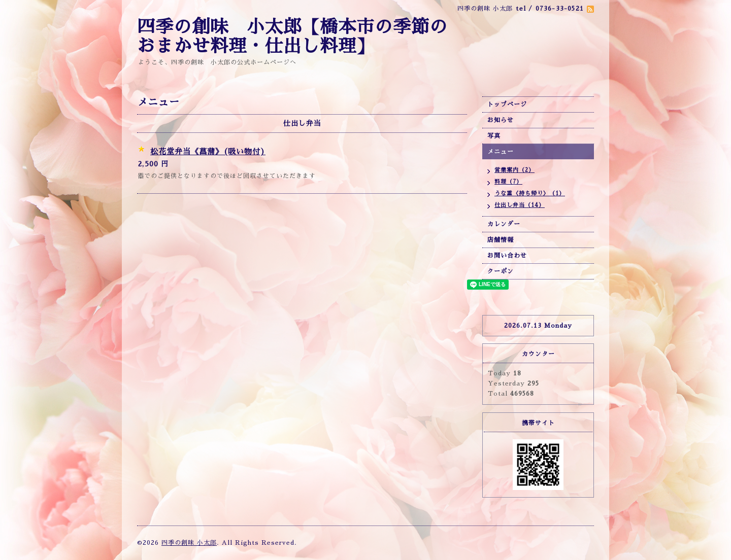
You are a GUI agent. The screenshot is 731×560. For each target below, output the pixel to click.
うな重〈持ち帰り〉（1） (530, 194)
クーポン (501, 271)
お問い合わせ (507, 256)
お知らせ (501, 120)
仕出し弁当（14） (520, 205)
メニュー (501, 152)
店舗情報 (501, 240)
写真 (494, 136)
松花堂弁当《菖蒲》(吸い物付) (208, 151)
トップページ (507, 104)
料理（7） (508, 182)
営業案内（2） (514, 170)
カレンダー (504, 224)
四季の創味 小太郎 (189, 543)
